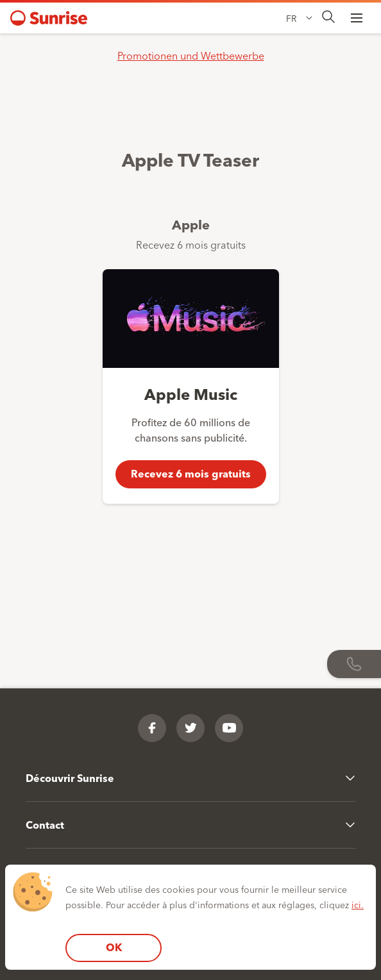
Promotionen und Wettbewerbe (191, 55)
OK (114, 947)
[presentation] (328, 18)
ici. (358, 904)
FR (291, 18)
